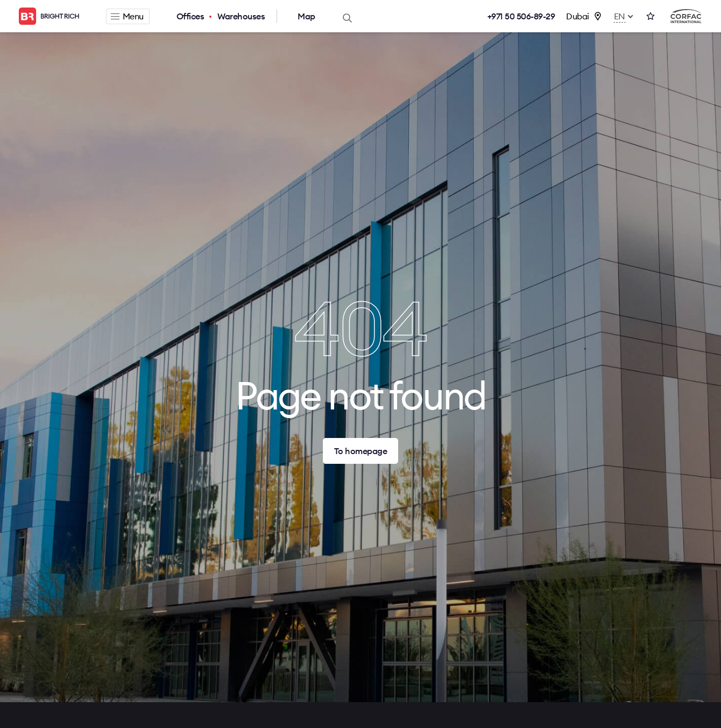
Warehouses (241, 16)
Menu (127, 16)
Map (306, 16)
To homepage (361, 451)
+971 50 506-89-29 (521, 16)
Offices (190, 16)
